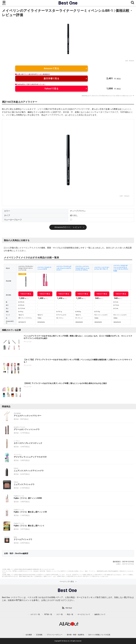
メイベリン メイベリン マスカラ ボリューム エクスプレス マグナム (82, 268)
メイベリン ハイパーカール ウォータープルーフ (102, 268)
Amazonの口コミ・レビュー (68, 227)
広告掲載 (39, 635)
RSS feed (69, 608)
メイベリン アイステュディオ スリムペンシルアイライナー (64, 268)
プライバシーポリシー (55, 635)
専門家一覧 (48, 614)
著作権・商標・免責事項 (75, 635)
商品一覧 (70, 614)
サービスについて (84, 614)
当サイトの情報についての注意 (99, 635)
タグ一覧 (60, 614)
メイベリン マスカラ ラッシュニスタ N (44, 268)
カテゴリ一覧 (35, 614)
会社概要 (29, 635)
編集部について (100, 614)
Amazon (132, 61)
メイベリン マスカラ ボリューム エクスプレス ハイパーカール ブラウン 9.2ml (121, 268)
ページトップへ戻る (67, 582)
